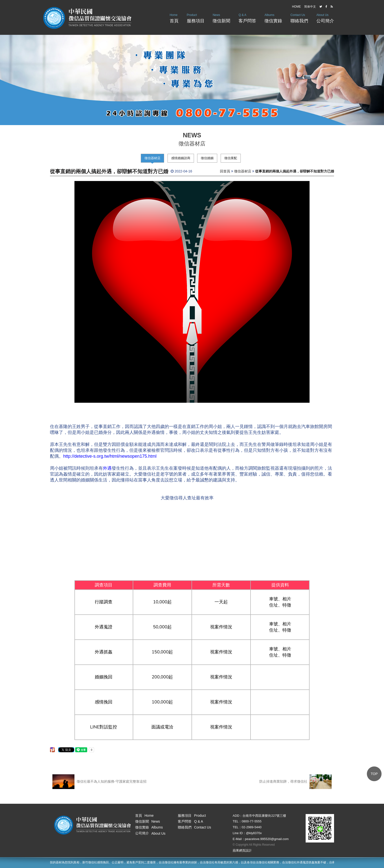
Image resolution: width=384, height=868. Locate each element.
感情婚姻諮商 (181, 158)
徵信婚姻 (207, 158)
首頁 (174, 18)
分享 (52, 748)
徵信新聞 (221, 18)
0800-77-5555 (252, 821)
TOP (374, 774)
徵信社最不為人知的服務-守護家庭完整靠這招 (99, 782)
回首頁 (225, 171)
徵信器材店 (152, 158)
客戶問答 (247, 18)
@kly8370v (254, 833)
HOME (296, 7)
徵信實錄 (273, 18)
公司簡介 (325, 18)
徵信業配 (231, 158)
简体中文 (310, 7)
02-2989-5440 (252, 827)
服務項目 (196, 18)
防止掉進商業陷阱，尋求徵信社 (295, 782)
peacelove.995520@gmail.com (267, 839)
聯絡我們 (299, 18)
